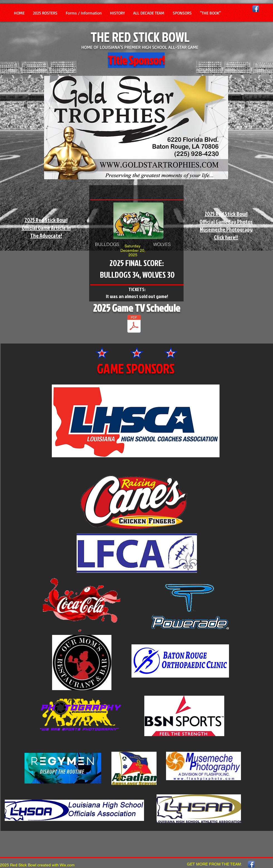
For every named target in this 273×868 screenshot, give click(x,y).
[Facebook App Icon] (256, 9)
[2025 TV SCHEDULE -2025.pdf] (134, 324)
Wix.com (67, 865)
